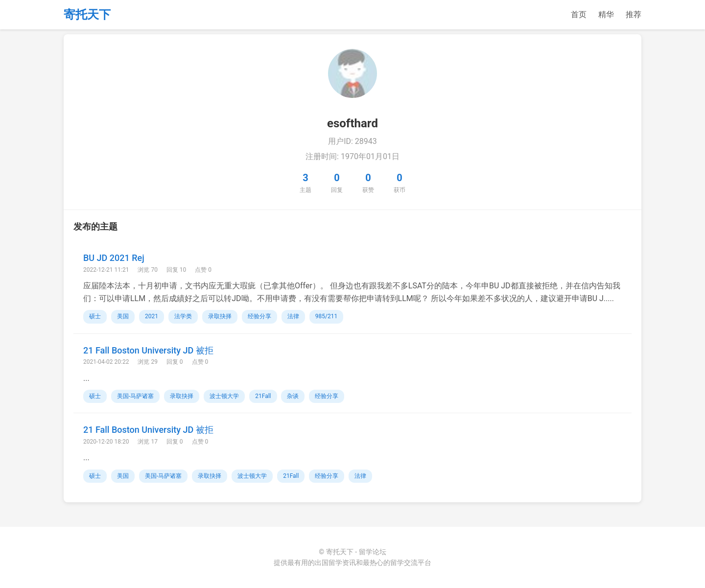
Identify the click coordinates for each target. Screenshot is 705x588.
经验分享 (259, 316)
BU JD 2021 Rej (114, 258)
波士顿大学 (224, 396)
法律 (293, 316)
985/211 (326, 316)
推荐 (634, 14)
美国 (123, 316)
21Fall (263, 396)
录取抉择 (220, 316)
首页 (579, 14)
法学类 (183, 316)
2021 (152, 316)
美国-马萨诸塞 (135, 396)
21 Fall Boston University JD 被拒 (148, 350)
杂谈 (293, 396)
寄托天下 (87, 15)
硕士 (95, 316)
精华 (606, 14)
